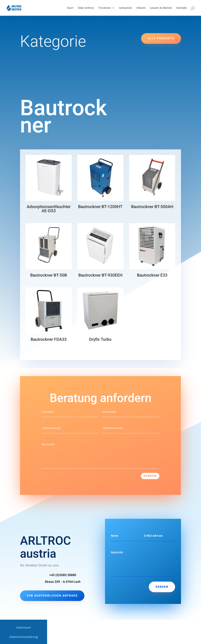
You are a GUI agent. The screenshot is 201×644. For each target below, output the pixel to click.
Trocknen (105, 8)
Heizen (141, 8)
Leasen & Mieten (161, 8)
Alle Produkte (161, 38)
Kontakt (182, 8)
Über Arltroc (86, 8)
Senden (150, 476)
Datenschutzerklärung (24, 637)
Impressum (24, 628)
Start (70, 8)
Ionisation (126, 8)
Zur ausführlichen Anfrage (52, 596)
